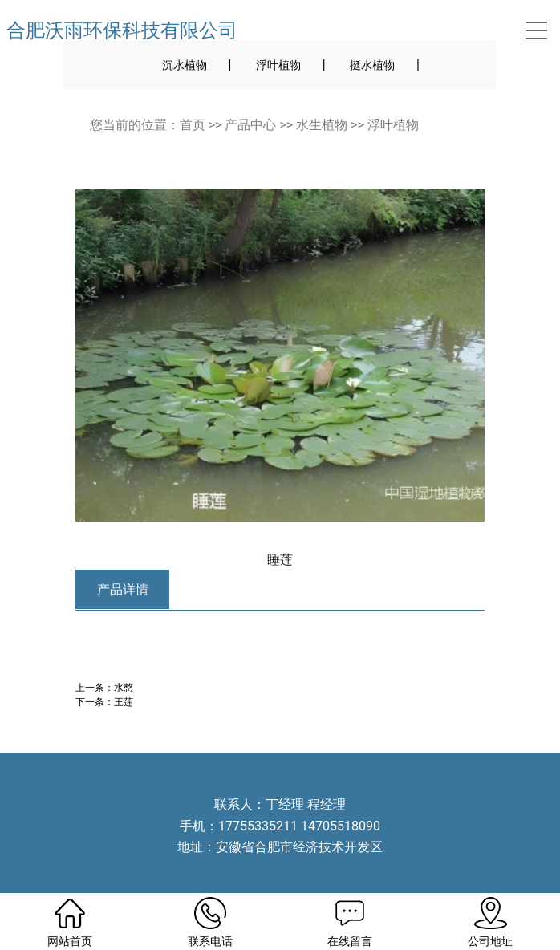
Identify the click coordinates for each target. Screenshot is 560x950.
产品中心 (250, 125)
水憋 (124, 687)
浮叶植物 (278, 65)
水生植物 (322, 125)
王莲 (124, 702)
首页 (193, 125)
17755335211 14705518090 (299, 826)
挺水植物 (372, 65)
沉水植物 (185, 65)
